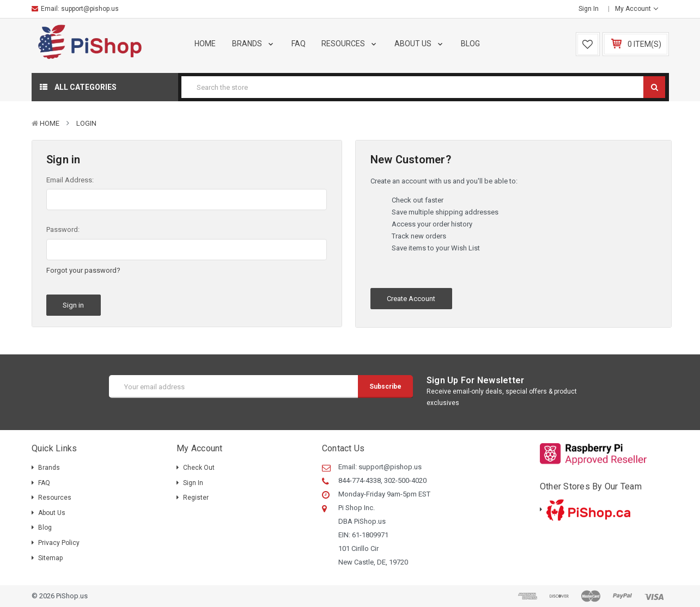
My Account (637, 9)
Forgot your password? (83, 270)
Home (205, 44)
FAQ (299, 44)
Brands (254, 44)
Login (86, 123)
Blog (470, 44)
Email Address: (70, 180)
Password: (63, 229)
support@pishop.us (90, 9)
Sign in (589, 9)
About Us (419, 44)
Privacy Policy (59, 543)
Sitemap (50, 558)
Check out (199, 468)
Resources (350, 44)
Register (196, 498)
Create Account (411, 299)
